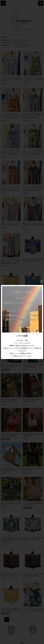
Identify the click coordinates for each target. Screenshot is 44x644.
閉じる (42, 281)
